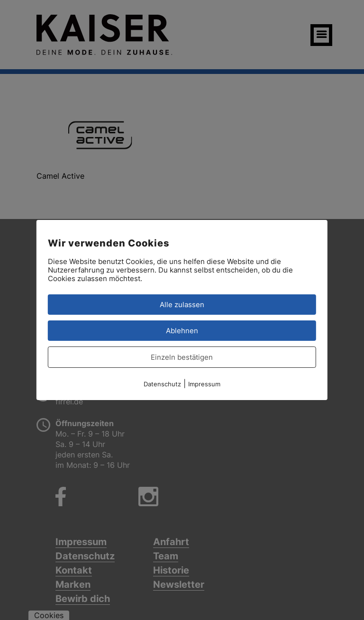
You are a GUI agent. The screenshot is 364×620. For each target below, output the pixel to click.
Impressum (204, 384)
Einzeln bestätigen (182, 357)
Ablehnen (182, 331)
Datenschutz (162, 384)
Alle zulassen (182, 305)
